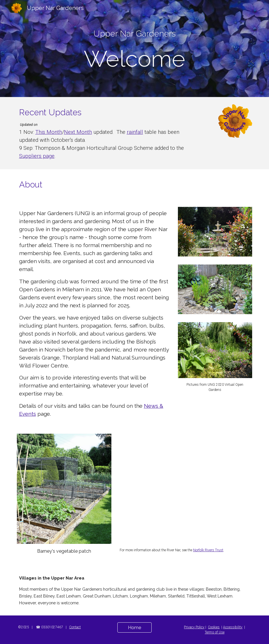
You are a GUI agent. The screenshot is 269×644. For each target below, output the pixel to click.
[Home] (134, 628)
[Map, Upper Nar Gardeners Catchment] (185, 489)
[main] (135, 34)
